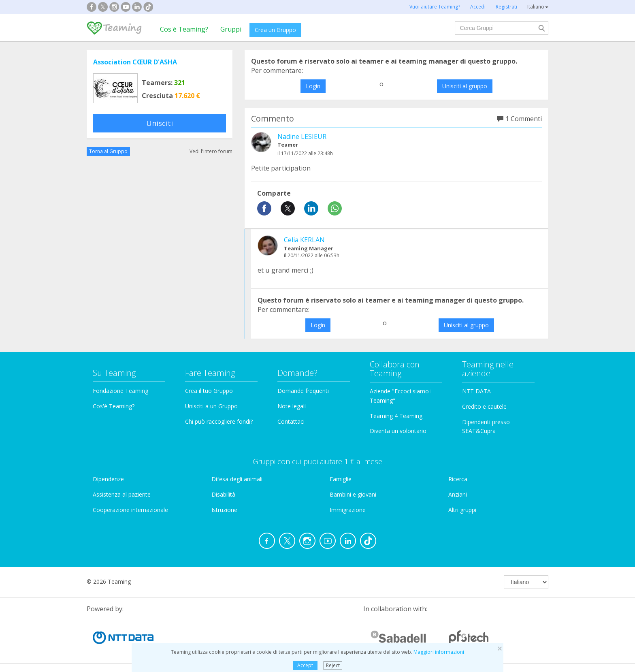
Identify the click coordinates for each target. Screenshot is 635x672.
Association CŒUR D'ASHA (135, 62)
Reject (333, 665)
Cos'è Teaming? (184, 29)
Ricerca (458, 479)
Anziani (458, 494)
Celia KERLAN (304, 240)
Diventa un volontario (398, 431)
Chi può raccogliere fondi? (219, 421)
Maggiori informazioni (439, 652)
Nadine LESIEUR (302, 137)
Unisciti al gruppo (465, 86)
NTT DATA (476, 391)
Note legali (292, 406)
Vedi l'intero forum (211, 151)
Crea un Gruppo (275, 30)
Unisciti (160, 123)
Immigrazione (348, 510)
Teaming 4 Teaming (396, 416)
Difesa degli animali (237, 479)
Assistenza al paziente (122, 494)
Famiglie (341, 479)
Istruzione (224, 510)
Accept (305, 665)
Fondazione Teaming (120, 391)
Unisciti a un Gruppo (211, 406)
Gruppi (231, 29)
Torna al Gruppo (108, 151)
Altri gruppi (462, 510)
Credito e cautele (484, 406)
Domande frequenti (303, 391)
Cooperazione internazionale (130, 510)
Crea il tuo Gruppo (209, 391)
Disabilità (223, 494)
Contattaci (291, 421)
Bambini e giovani (353, 494)
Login (313, 86)
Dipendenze (108, 479)
